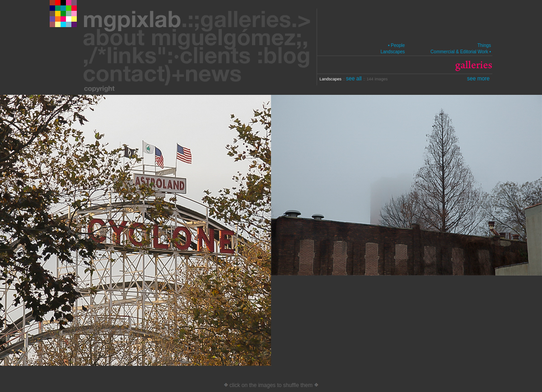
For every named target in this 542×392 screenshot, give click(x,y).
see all (355, 79)
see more (478, 79)
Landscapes (392, 52)
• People (396, 45)
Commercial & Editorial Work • (461, 52)
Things (484, 45)
